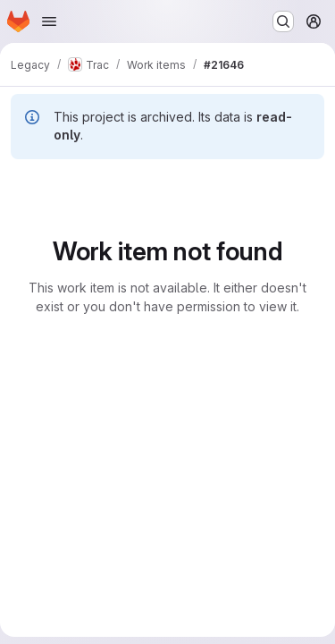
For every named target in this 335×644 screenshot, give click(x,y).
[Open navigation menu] (49, 21)
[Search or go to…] (283, 21)
